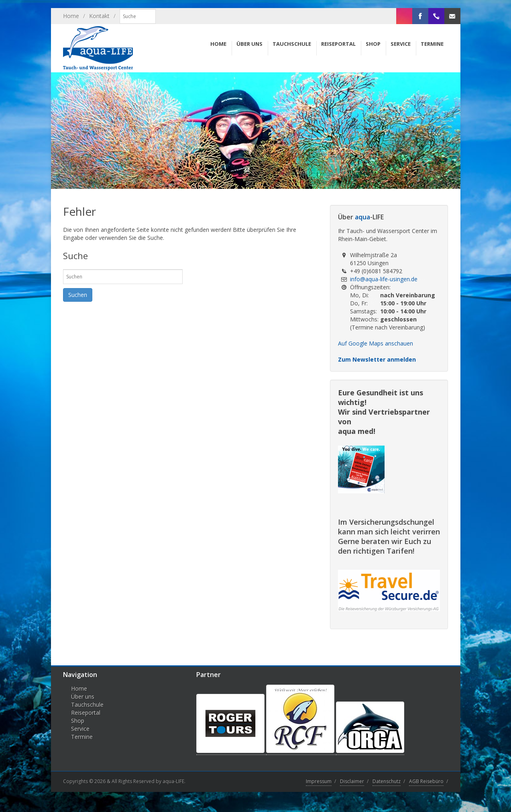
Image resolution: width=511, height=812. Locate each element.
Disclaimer (352, 781)
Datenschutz (387, 781)
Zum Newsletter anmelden (377, 359)
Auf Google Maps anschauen (376, 343)
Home (71, 16)
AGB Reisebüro (426, 781)
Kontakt (99, 16)
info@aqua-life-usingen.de (384, 279)
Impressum (319, 781)
